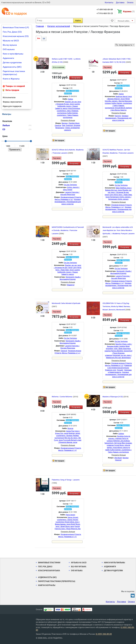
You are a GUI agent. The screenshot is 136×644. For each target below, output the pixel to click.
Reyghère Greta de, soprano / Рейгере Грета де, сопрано (119, 439)
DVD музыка (9, 49)
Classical (58, 126)
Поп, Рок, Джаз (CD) (12, 32)
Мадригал (71, 285)
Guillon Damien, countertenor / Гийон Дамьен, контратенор (68, 115)
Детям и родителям (12, 63)
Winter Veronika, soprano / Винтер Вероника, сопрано (118, 101)
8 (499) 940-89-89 (104, 634)
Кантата (118, 116)
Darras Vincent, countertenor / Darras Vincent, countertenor (67, 520)
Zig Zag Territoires (70, 185)
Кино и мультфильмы (13, 54)
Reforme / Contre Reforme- (62, 397)
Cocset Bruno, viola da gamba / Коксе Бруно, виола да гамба (118, 448)
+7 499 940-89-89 (105, 10)
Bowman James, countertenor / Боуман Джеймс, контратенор (67, 436)
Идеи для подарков (12, 106)
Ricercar (70, 428)
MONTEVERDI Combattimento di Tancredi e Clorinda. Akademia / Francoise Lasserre (68, 230)
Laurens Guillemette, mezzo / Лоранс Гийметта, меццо (68, 106)
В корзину (76, 78)
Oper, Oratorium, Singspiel (71, 126)
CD (44, 39)
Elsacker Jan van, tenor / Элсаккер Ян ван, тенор (118, 192)
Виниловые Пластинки (49, 563)
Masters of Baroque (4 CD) (113, 397)
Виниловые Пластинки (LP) (16, 27)
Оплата (130, 3)
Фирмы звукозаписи (13, 102)
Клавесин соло (111, 370)
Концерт (120, 370)
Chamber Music (74, 123)
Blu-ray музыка (10, 45)
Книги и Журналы (11, 79)
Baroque (65, 123)
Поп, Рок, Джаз (45, 567)
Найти (78, 21)
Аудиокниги (8, 58)
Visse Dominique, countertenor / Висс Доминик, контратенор (68, 111)
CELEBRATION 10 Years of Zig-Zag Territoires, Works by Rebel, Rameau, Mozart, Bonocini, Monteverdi (116, 306)
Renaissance (60, 128)
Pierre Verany (70, 515)
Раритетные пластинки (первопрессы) (14, 73)
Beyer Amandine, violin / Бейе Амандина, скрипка (118, 349)
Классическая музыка (49, 571)
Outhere (121, 434)
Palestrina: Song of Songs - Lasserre (66, 480)
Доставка (120, 3)
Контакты (109, 3)
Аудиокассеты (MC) (12, 67)
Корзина (129, 11)
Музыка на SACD (11, 41)
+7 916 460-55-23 (105, 13)
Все (39, 38)
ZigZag (70, 99)
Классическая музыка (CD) (16, 36)
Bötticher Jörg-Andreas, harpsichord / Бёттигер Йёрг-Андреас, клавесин (118, 443)
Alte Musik (118, 458)
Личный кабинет (124, 21)
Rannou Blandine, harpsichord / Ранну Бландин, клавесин (119, 353)
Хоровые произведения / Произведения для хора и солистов (118, 118)
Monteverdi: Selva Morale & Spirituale (66, 303)
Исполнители (9, 97)
